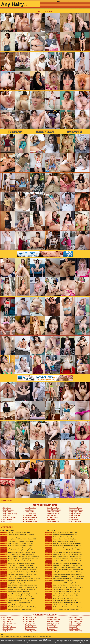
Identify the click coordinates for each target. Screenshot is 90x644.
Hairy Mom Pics (45, 132)
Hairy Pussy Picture (76, 510)
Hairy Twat (73, 517)
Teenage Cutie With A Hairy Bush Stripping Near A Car (19, 559)
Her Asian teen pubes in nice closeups (14, 537)
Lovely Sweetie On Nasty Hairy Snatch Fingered (62, 598)
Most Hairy (51, 519)
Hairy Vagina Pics (76, 512)
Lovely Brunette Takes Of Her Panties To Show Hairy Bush (20, 578)
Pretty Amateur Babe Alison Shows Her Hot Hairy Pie (63, 561)
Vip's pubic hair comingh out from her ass (15, 605)
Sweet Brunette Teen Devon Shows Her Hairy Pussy (63, 594)
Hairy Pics (48, 636)
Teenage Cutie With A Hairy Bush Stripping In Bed (62, 568)
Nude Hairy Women (9, 517)
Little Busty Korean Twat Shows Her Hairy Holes (62, 596)
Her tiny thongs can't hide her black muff (15, 576)
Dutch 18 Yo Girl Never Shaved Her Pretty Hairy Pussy (19, 568)
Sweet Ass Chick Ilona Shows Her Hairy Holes (17, 543)
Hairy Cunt (6, 516)
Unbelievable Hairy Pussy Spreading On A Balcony (18, 550)
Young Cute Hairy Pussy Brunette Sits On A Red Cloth (63, 554)
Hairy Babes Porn (53, 508)
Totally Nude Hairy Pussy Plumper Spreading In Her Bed (19, 587)
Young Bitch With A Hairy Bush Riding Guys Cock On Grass (20, 594)
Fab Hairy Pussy (31, 514)
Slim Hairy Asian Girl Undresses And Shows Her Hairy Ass (65, 607)
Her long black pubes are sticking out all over (16, 600)
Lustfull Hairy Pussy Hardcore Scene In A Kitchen (18, 563)
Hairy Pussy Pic (75, 516)
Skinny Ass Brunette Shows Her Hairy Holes (61, 539)
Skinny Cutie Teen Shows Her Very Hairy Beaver (62, 585)
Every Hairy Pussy (76, 521)
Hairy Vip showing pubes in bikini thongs (15, 532)
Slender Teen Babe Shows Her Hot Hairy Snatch (62, 532)
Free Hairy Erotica (76, 508)
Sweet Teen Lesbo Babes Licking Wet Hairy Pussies (18, 570)
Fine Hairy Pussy (31, 517)
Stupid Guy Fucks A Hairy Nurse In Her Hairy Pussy (18, 607)
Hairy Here (19, 636)
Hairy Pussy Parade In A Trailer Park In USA (61, 581)
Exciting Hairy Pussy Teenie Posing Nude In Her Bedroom (64, 576)
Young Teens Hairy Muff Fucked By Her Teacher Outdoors (20, 557)
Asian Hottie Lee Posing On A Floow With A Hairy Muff (64, 587)
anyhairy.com (83, 642)
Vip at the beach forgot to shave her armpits (16, 548)
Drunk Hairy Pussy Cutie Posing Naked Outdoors (17, 554)
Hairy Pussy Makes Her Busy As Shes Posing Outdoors (19, 574)
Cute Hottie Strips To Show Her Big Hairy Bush (17, 535)
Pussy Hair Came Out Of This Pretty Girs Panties (62, 583)
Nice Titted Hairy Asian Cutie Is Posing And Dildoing (63, 552)
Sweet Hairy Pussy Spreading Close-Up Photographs (63, 543)
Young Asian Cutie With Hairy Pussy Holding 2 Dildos (63, 550)
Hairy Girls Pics (8, 519)
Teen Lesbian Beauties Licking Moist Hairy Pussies (18, 552)
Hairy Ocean (15, 132)
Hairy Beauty (29, 510)
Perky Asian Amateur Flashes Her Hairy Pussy (61, 605)
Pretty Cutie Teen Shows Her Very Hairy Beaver (17, 561)
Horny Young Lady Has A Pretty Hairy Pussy (61, 600)
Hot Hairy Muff (75, 519)
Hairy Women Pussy (54, 510)
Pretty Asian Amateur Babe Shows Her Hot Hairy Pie (63, 546)
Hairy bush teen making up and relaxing (15, 583)
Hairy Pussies (7, 521)
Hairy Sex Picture (53, 521)
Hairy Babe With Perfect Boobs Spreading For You (62, 563)
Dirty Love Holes (53, 512)
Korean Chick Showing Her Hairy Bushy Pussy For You (19, 581)
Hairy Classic (52, 516)
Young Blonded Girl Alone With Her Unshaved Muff (18, 539)
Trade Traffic (45, 639)
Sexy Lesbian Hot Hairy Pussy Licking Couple (17, 541)
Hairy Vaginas (30, 512)
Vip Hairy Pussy (53, 517)
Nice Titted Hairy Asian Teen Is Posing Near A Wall (62, 589)
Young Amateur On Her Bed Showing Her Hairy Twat (19, 572)
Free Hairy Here (30, 516)
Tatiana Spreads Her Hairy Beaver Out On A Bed (62, 609)
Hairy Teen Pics (30, 508)
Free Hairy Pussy (31, 521)
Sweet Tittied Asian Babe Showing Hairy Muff (61, 535)
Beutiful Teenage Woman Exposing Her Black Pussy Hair (64, 570)
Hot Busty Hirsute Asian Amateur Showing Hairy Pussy (64, 572)
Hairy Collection (75, 514)
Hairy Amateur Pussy (10, 514)
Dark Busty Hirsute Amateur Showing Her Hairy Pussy (63, 548)
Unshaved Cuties (53, 514)
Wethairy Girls (30, 519)
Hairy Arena (74, 132)
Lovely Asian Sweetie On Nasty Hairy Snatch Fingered (63, 541)
